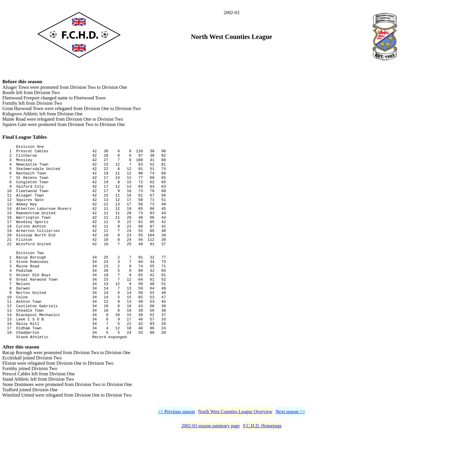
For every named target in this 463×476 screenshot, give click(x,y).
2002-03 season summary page (211, 466)
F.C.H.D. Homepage (262, 466)
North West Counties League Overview (235, 452)
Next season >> (290, 452)
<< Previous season (176, 452)
